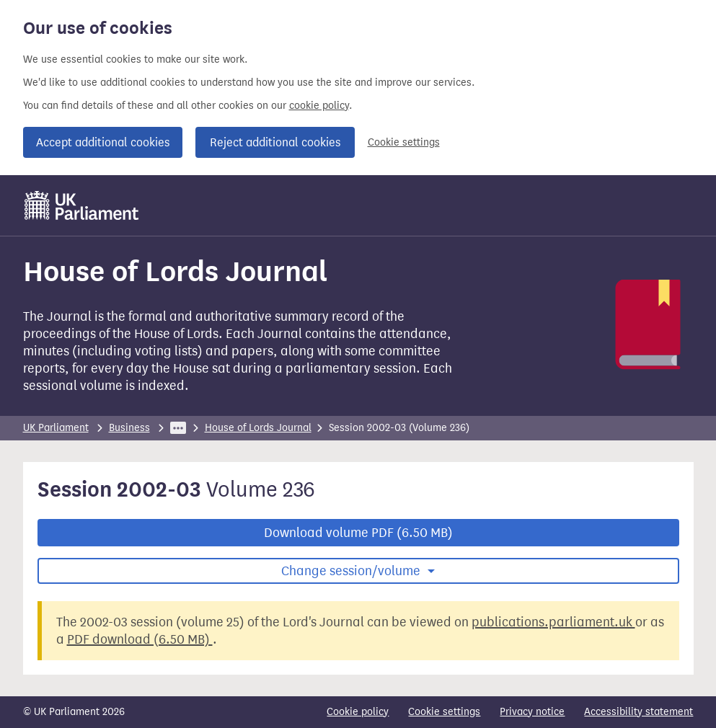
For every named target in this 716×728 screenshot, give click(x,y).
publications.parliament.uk (553, 622)
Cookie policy (358, 712)
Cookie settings (404, 142)
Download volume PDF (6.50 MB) (358, 533)
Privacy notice (532, 712)
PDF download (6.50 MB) (140, 639)
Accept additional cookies (103, 142)
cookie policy (319, 106)
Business (129, 428)
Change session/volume (352, 571)
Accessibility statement (638, 712)
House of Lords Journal (258, 428)
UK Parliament (56, 428)
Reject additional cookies (275, 142)
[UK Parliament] (82, 205)
